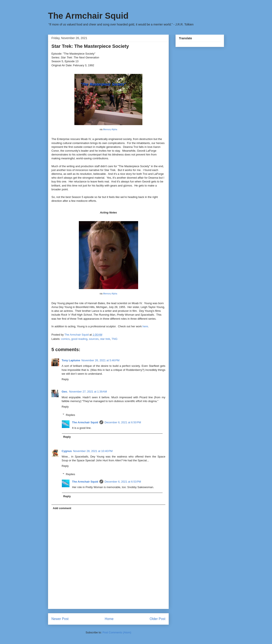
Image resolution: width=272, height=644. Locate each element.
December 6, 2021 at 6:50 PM (123, 422)
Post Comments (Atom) (117, 632)
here (145, 326)
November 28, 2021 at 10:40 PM (93, 451)
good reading (79, 339)
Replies (70, 415)
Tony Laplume (71, 360)
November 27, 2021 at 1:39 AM (88, 392)
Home (109, 619)
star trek (105, 339)
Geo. (65, 392)
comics (65, 339)
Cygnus (67, 451)
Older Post (157, 619)
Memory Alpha (110, 129)
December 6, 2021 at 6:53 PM (123, 482)
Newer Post (60, 619)
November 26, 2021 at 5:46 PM (100, 360)
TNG (114, 339)
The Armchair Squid (88, 16)
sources (94, 339)
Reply (65, 379)
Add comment (62, 508)
